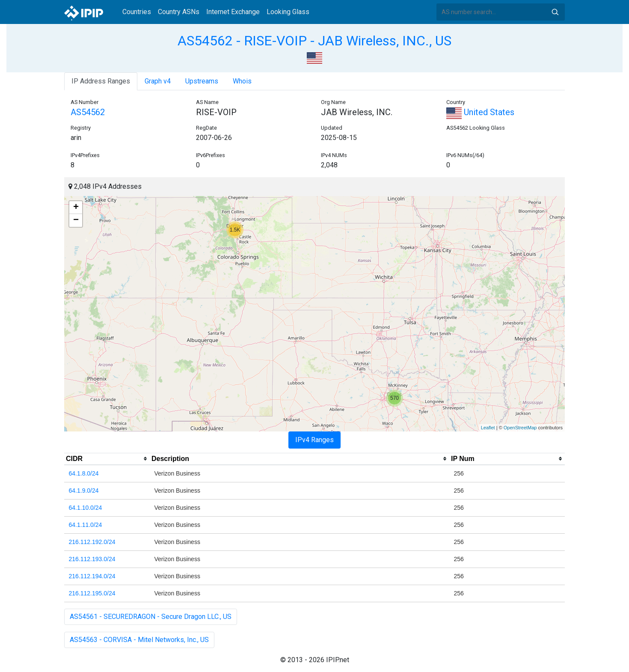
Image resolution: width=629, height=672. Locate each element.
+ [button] (76, 208)
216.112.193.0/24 (92, 559)
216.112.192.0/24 (92, 542)
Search (555, 12)
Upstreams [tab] (202, 81)
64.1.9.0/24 (84, 491)
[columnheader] (107, 459)
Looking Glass (288, 12)
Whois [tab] (242, 81)
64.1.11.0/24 (86, 525)
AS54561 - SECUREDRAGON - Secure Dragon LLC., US (151, 617)
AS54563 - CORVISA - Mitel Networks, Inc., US (139, 640)
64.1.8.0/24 (84, 473)
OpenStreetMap (520, 428)
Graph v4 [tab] (158, 81)
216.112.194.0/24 (92, 576)
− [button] (76, 220)
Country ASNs (179, 12)
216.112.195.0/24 (92, 593)
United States (480, 112)
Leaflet (488, 428)
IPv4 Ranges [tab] (314, 440)
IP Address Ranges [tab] (101, 81)
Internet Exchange (233, 12)
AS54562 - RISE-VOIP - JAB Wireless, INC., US (314, 41)
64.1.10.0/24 (86, 508)
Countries (137, 12)
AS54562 (88, 112)
